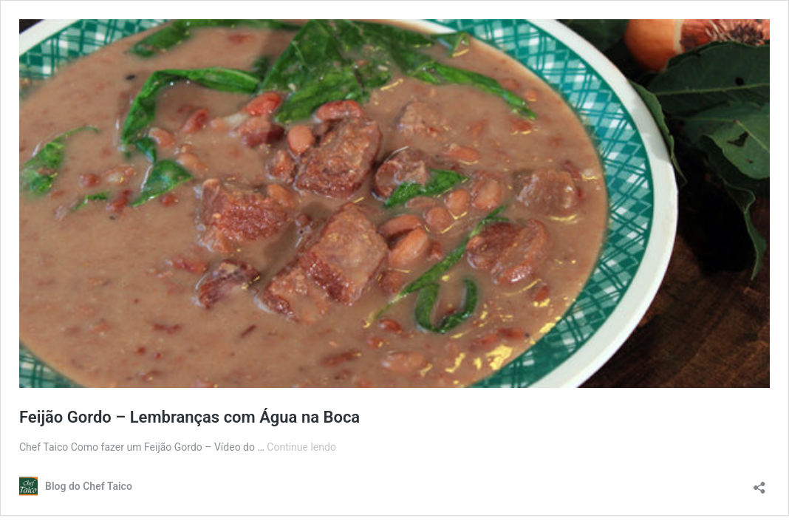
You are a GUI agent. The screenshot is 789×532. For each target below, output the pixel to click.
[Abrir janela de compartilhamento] (759, 483)
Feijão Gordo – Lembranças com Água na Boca (189, 417)
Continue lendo (301, 447)
